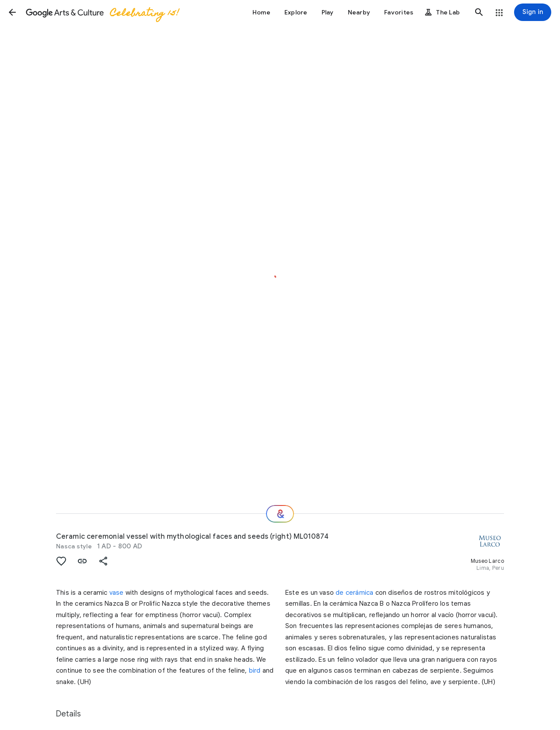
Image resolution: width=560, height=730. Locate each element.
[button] (12, 12)
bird (255, 670)
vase (117, 593)
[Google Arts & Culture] (102, 12)
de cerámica (354, 593)
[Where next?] (280, 514)
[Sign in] (533, 12)
